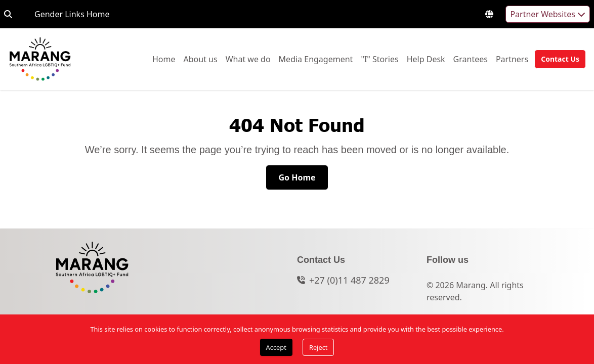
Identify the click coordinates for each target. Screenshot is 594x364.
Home (164, 59)
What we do (248, 59)
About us (201, 59)
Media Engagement (316, 59)
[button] (557, 59)
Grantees (471, 59)
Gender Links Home (72, 14)
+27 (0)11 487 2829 (349, 280)
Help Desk (426, 59)
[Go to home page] (40, 59)
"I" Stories (379, 59)
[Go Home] (297, 177)
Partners (512, 59)
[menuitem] (164, 59)
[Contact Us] (560, 59)
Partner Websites (548, 14)
